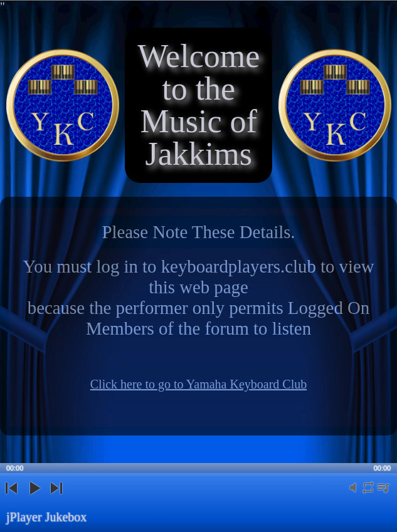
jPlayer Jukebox (46, 517)
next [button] (56, 498)
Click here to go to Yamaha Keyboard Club (199, 384)
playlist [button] (383, 495)
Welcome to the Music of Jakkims (198, 105)
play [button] (34, 498)
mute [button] (353, 495)
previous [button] (11, 498)
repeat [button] (368, 495)
